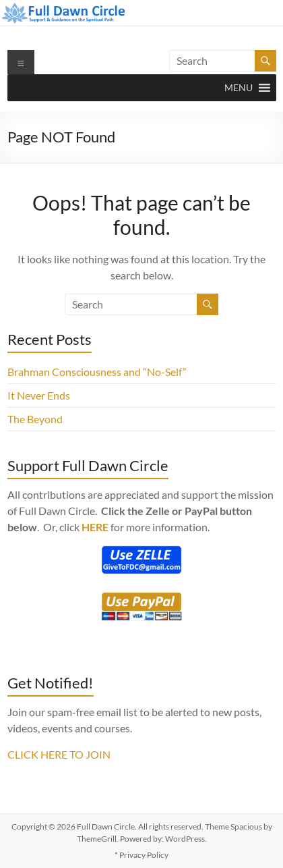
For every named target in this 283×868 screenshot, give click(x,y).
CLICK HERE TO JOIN (59, 754)
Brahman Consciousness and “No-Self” (97, 372)
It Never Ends (39, 395)
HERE (95, 527)
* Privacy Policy (141, 855)
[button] (239, 88)
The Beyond (35, 419)
